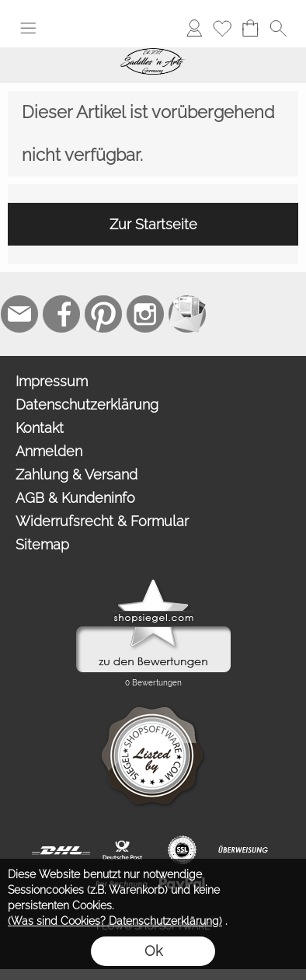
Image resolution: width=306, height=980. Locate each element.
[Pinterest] (103, 314)
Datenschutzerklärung (87, 405)
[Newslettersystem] (187, 314)
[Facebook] (61, 314)
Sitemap (42, 544)
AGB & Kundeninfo (75, 498)
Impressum (52, 381)
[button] (28, 28)
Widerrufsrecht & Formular (102, 521)
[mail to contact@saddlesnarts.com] (19, 314)
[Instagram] (145, 314)
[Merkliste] (222, 28)
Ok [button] (153, 951)
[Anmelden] (194, 28)
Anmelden (49, 451)
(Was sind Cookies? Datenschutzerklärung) (115, 921)
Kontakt (40, 428)
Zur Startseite (153, 224)
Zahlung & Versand (76, 474)
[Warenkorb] (250, 28)
